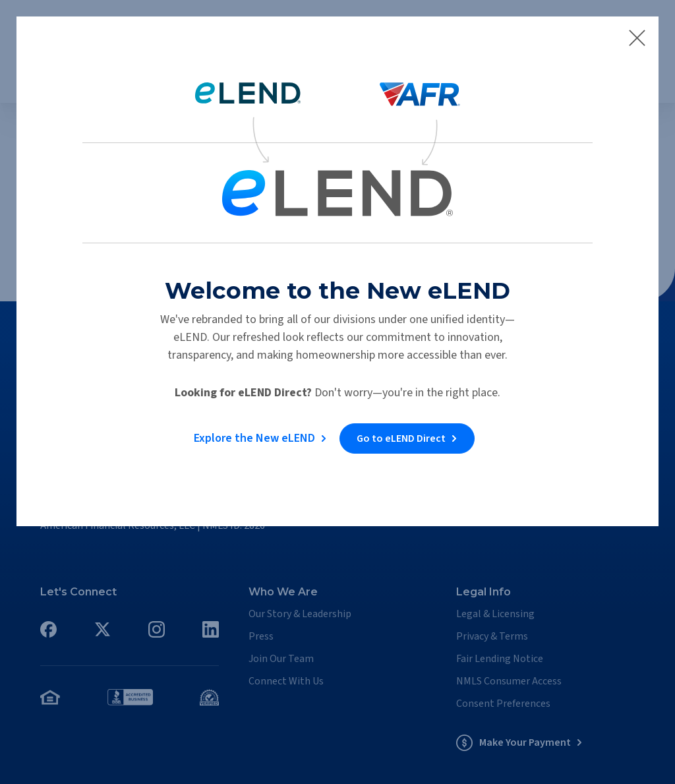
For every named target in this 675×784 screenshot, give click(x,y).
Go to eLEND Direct (402, 437)
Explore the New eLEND (253, 436)
